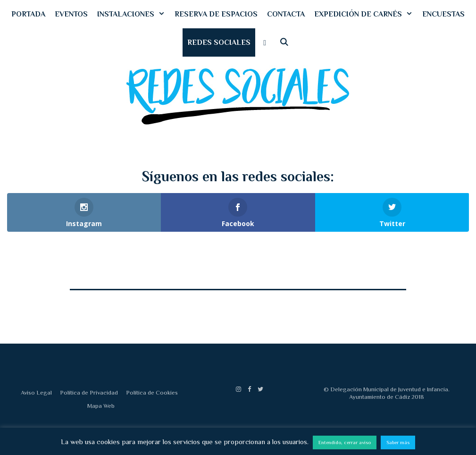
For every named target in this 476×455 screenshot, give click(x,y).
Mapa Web (101, 406)
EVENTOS (71, 14)
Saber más (398, 442)
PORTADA (28, 14)
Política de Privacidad (89, 392)
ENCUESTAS (443, 14)
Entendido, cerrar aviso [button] (345, 442)
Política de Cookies (152, 392)
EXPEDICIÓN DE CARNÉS (366, 14)
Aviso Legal (36, 392)
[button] (265, 42)
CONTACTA (286, 14)
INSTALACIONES (134, 14)
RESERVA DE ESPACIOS (216, 14)
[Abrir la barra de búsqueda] (284, 42)
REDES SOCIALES (219, 42)
